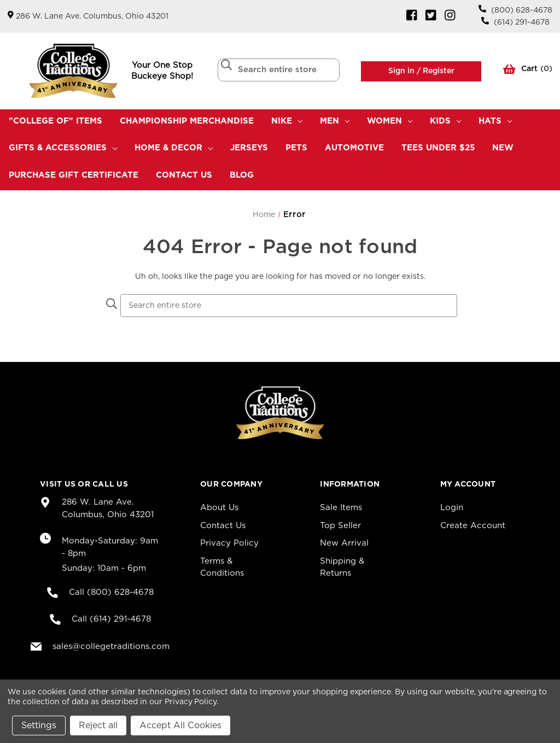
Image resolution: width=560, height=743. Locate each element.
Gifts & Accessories (63, 148)
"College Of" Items (56, 121)
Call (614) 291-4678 (111, 619)
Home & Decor (174, 148)
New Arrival (344, 543)
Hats (495, 121)
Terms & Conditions (222, 568)
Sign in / (404, 71)
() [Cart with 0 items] (528, 71)
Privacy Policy (229, 543)
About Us (219, 508)
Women (390, 121)
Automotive (354, 148)
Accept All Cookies (180, 726)
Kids (445, 121)
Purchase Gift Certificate (74, 175)
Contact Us (184, 175)
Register (437, 71)
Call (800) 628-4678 (111, 592)
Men (335, 121)
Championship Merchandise (187, 121)
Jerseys (249, 148)
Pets (296, 148)
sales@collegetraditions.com (111, 647)
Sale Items (341, 508)
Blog (242, 175)
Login (452, 508)
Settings (39, 726)
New (503, 148)
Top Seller (340, 526)
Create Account (473, 526)
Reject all (98, 726)
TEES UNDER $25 (438, 148)
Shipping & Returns (342, 568)
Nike (287, 121)
